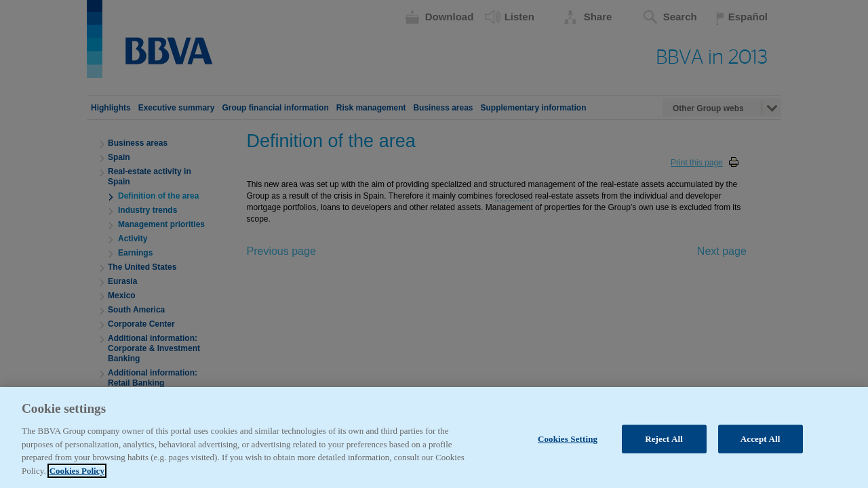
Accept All (761, 452)
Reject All (664, 452)
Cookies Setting (568, 452)
